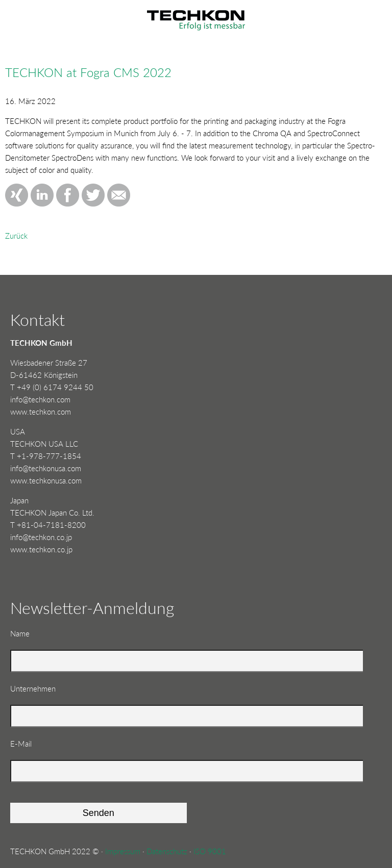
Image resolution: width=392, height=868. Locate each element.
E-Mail (26, 743)
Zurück (16, 236)
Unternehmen (33, 688)
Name (26, 633)
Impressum (123, 851)
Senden (99, 813)
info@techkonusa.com (46, 468)
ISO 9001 (210, 851)
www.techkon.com (41, 412)
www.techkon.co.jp (41, 549)
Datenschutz (167, 851)
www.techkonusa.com (46, 480)
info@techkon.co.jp (41, 537)
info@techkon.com (40, 399)
